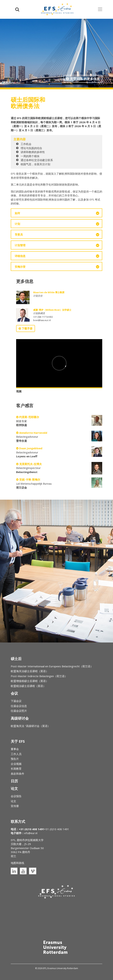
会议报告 (16, 796)
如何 (17, 213)
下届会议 (16, 701)
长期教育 (16, 769)
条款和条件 (17, 774)
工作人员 (16, 754)
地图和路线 (17, 863)
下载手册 (26, 328)
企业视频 (16, 764)
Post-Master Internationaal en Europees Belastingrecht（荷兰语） (52, 666)
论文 (13, 801)
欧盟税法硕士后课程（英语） (28, 686)
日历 (14, 781)
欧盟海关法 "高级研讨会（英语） (30, 726)
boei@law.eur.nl (42, 320)
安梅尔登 (20, 267)
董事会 (15, 749)
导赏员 (19, 234)
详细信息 (20, 256)
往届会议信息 (19, 706)
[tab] (56, 213)
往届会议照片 (19, 711)
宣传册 (15, 806)
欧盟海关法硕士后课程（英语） (30, 671)
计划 (17, 224)
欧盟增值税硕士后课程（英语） (30, 681)
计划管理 (20, 245)
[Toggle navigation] (100, 9)
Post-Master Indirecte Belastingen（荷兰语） (39, 676)
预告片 (15, 759)
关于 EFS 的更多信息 (83, 79)
